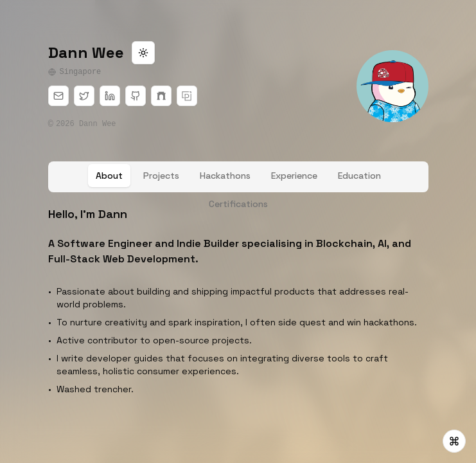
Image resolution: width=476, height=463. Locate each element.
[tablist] (238, 177)
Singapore (75, 72)
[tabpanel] (238, 303)
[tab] (109, 176)
